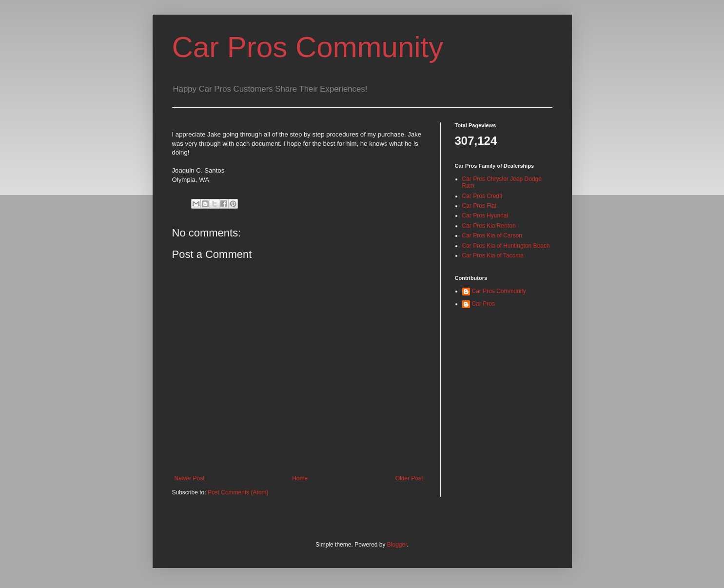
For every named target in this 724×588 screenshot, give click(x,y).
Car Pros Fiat (479, 206)
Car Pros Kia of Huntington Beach (506, 246)
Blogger (397, 545)
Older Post (409, 478)
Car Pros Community (308, 47)
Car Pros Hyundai (485, 216)
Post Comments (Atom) (238, 492)
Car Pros (483, 304)
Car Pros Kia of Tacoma (493, 255)
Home (300, 478)
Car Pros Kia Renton (489, 226)
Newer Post (190, 478)
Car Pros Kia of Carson (492, 235)
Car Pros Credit (482, 196)
